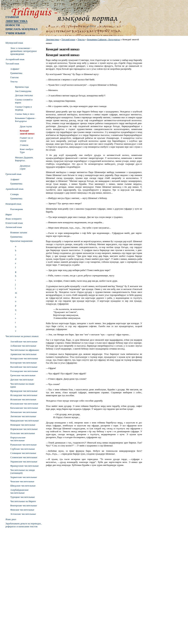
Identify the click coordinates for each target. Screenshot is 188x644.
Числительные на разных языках (22, 336)
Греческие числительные (23, 375)
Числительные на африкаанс (25, 350)
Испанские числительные (23, 399)
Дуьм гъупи (26, 126)
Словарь (15, 194)
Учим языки (15, 33)
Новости (13, 25)
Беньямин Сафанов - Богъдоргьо (104, 39)
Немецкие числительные (23, 425)
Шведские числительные (23, 486)
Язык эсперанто (13, 219)
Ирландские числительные (24, 391)
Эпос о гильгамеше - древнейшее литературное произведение (23, 51)
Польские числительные (23, 433)
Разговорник (17, 209)
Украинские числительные (24, 462)
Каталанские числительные (24, 408)
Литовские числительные (23, 416)
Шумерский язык (14, 43)
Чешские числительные (22, 481)
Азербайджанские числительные (19, 491)
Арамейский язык (15, 189)
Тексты (81, 39)
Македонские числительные (25, 421)
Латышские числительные (24, 412)
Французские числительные (24, 466)
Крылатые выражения (21, 241)
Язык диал (11, 519)
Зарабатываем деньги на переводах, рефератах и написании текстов (23, 525)
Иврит (9, 214)
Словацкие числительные (23, 453)
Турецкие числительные (22, 497)
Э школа (24, 145)
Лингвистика (17, 21)
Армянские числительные (23, 354)
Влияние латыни (19, 232)
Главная (12, 17)
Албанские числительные (23, 346)
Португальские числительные (18, 439)
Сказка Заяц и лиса (25, 114)
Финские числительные (22, 510)
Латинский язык (14, 227)
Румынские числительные (23, 445)
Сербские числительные (23, 449)
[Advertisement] (20, 584)
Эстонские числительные (23, 514)
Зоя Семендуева (23, 91)
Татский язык (68, 39)
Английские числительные (24, 341)
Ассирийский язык (15, 59)
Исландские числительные (24, 395)
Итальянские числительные (24, 404)
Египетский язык (14, 223)
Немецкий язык (13, 204)
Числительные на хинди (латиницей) (22, 471)
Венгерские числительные (24, 505)
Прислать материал (21, 29)
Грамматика (16, 73)
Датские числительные (22, 380)
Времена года (22, 87)
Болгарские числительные (23, 363)
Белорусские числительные (24, 358)
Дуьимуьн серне (25, 167)
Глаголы (14, 77)
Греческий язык (13, 174)
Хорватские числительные (24, 477)
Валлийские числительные (24, 367)
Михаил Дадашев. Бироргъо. (24, 159)
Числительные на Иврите (23, 501)
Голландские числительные (24, 371)
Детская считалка (24, 95)
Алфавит (15, 69)
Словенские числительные (24, 457)
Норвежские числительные (24, 429)
